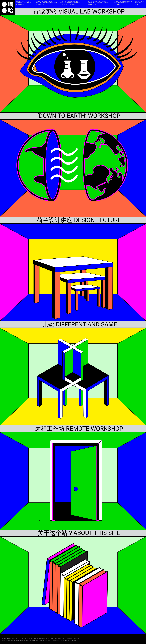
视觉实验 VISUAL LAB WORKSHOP (79, 11)
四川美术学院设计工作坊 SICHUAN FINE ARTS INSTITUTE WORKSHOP (46, 3)
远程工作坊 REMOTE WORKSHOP (79, 429)
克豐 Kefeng (56, 640)
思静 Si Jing (32, 640)
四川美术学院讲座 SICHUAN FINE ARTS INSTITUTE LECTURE (123, 3)
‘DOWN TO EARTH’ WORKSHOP (79, 116)
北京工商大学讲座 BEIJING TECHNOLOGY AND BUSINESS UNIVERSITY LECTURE (70, 3)
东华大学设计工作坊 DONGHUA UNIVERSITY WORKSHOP (23, 3)
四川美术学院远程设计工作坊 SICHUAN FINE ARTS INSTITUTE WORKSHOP (99, 3)
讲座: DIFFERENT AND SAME (79, 324)
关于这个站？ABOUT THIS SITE (140, 3)
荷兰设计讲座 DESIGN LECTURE (79, 220)
